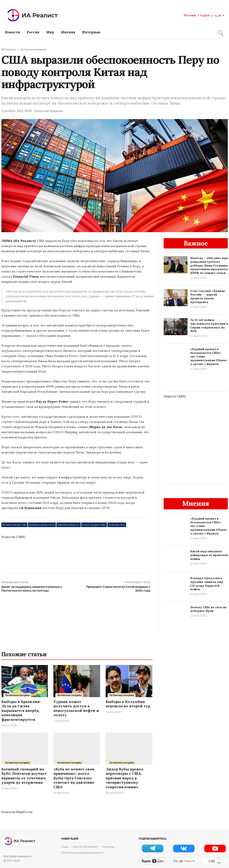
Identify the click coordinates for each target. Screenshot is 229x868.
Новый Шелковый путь (69, 525)
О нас (65, 847)
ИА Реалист (9, 49)
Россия (33, 32)
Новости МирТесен (17, 812)
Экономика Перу (117, 525)
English (205, 15)
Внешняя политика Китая (42, 525)
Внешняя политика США (14, 525)
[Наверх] (219, 858)
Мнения (68, 32)
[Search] (220, 32)
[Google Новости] (184, 861)
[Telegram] (153, 848)
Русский (190, 15)
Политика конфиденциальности (82, 853)
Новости (13, 32)
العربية (218, 15)
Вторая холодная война (94, 525)
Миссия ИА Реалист (86, 847)
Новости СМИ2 (14, 537)
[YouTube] (215, 848)
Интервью (91, 32)
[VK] (184, 848)
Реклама (108, 847)
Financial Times (26, 276)
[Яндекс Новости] (153, 861)
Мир (50, 32)
